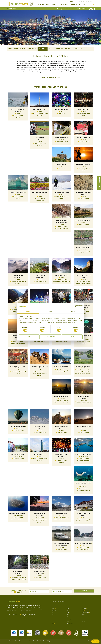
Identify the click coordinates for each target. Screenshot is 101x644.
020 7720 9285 (82, 9)
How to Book (75, 4)
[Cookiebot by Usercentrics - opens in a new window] (76, 306)
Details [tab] (51, 311)
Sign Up (84, 591)
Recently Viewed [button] (11, 9)
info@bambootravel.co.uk (66, 9)
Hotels (51, 49)
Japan (10, 49)
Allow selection (50, 337)
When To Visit (32, 49)
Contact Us (92, 1)
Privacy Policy (47, 641)
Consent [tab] (28, 311)
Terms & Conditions (38, 641)
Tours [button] (54, 4)
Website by (91, 641)
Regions (23, 49)
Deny (29, 337)
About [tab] (73, 311)
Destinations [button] (43, 4)
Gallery (68, 49)
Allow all (72, 337)
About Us (80, 1)
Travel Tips (59, 49)
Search (93, 4)
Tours (16, 49)
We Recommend (78, 49)
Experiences (64, 4)
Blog (86, 1)
